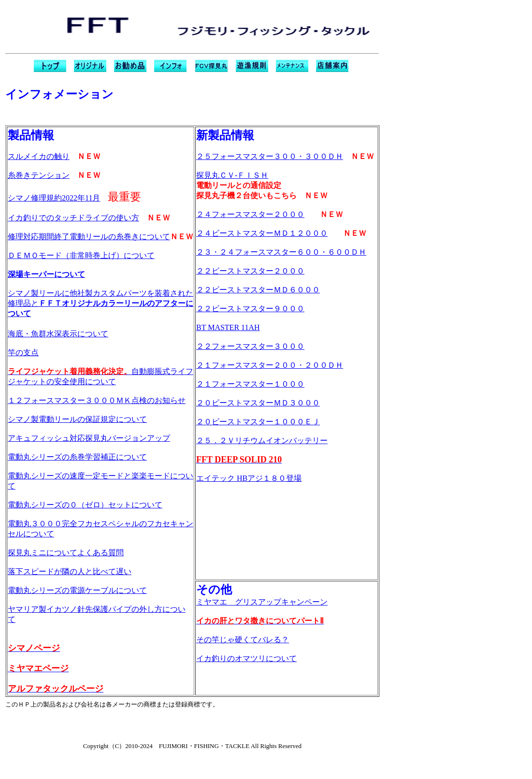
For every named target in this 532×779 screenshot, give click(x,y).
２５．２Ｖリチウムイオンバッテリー (262, 440)
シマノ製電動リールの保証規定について (77, 419)
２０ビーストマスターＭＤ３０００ (258, 403)
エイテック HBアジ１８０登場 (249, 478)
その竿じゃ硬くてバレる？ (243, 640)
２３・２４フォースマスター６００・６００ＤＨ (281, 252)
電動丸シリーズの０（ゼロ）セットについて (85, 505)
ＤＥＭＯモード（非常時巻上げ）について (81, 255)
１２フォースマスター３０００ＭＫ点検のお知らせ (97, 400)
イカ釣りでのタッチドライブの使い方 (73, 218)
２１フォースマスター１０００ (250, 384)
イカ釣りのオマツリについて (246, 658)
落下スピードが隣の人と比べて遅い (70, 571)
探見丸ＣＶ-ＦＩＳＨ (232, 175)
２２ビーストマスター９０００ (250, 309)
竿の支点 (23, 353)
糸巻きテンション (39, 175)
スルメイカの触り (39, 156)
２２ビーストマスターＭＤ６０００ (258, 290)
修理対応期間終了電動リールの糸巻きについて (89, 237)
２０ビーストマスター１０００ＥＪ (258, 422)
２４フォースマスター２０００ (250, 214)
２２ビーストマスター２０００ (250, 271)
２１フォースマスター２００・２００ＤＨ (270, 365)
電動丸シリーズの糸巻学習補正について (77, 457)
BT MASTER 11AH (228, 327)
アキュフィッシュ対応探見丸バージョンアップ (89, 438)
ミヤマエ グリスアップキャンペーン (262, 602)
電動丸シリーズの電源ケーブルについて (77, 590)
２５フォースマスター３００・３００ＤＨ (270, 156)
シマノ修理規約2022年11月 (54, 198)
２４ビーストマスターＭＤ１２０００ (262, 233)
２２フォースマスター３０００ (250, 346)
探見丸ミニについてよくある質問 (66, 553)
